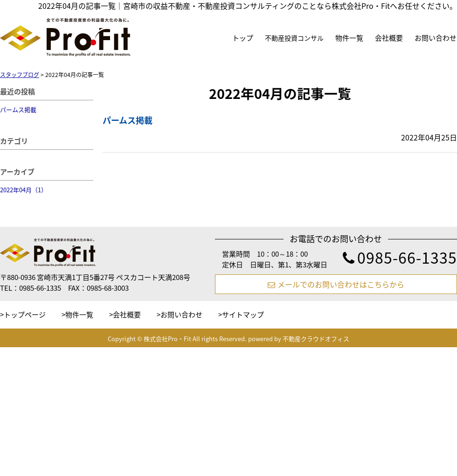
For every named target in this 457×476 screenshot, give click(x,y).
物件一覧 (349, 38)
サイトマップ (243, 315)
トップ (243, 38)
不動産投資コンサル (294, 38)
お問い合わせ (436, 38)
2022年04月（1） (24, 190)
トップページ (25, 315)
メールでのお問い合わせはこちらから (336, 284)
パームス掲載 (18, 109)
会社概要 (389, 38)
